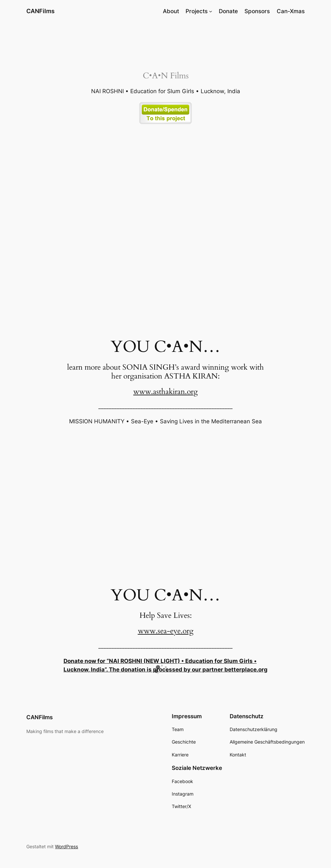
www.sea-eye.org (166, 631)
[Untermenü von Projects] (211, 11)
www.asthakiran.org (165, 392)
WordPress (66, 846)
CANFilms (40, 11)
